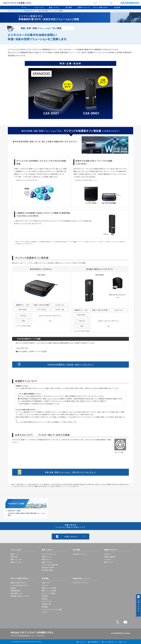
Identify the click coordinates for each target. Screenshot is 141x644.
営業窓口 (13, 588)
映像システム (46, 559)
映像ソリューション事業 (49, 591)
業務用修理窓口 (16, 591)
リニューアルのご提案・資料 (50, 565)
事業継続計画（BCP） (30, 11)
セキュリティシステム (48, 554)
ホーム (24, 7)
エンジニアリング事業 (48, 593)
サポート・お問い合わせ (100, 7)
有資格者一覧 (46, 604)
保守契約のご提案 (47, 570)
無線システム (46, 562)
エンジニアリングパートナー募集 (52, 609)
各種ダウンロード (84, 7)
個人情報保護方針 (94, 642)
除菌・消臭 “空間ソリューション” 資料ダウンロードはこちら (69, 472)
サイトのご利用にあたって (110, 642)
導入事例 (69, 7)
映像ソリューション (16, 559)
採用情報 (45, 607)
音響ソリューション (16, 562)
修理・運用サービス (16, 593)
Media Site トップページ (81, 583)
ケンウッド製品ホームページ (76, 242)
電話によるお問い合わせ (18, 583)
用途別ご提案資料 (110, 557)
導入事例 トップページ (80, 554)
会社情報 (117, 7)
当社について (46, 583)
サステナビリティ (47, 601)
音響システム (46, 557)
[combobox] (101, 3)
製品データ (108, 562)
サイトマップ (124, 642)
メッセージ (45, 585)
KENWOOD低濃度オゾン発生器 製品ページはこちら (69, 364)
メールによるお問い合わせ (19, 585)
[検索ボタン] (111, 3)
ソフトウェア (108, 559)
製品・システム (54, 7)
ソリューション (39, 7)
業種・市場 (14, 557)
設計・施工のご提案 (48, 567)
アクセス (44, 612)
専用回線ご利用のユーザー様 (20, 596)
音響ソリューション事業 (49, 588)
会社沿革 (45, 599)
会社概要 (45, 596)
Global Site (81, 642)
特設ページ (14, 554)
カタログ (107, 554)
